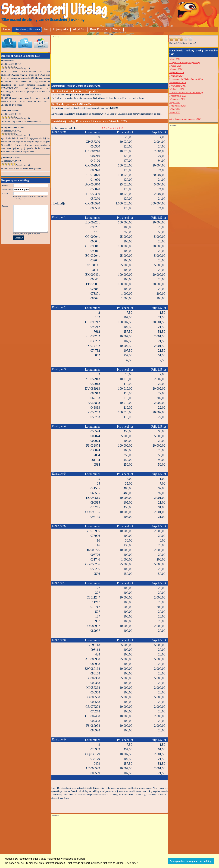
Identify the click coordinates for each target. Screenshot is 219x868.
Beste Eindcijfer (99, 29)
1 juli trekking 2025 (178, 106)
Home (7, 29)
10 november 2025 (178, 86)
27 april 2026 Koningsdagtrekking (185, 63)
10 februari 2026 (177, 73)
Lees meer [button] (131, 863)
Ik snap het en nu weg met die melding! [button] (191, 861)
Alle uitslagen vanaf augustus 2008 (185, 119)
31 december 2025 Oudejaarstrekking (186, 79)
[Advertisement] (110, 60)
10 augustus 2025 (177, 99)
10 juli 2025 (175, 102)
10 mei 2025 (175, 112)
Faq (46, 29)
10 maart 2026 (176, 69)
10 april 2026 (175, 66)
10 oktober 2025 (177, 89)
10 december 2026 (177, 83)
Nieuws (117, 29)
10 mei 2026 (175, 59)
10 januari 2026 (176, 76)
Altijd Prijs (79, 29)
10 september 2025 (178, 96)
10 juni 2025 (175, 109)
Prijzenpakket (61, 29)
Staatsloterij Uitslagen (27, 29)
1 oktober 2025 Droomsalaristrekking (186, 92)
